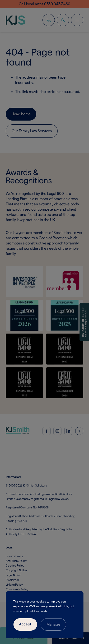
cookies (41, 601)
